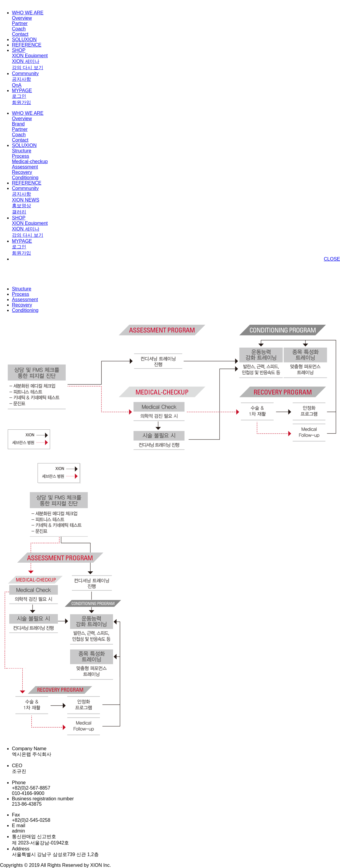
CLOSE (332, 259)
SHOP (19, 50)
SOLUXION (24, 40)
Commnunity (25, 74)
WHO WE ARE (28, 13)
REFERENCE (27, 45)
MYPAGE (22, 90)
